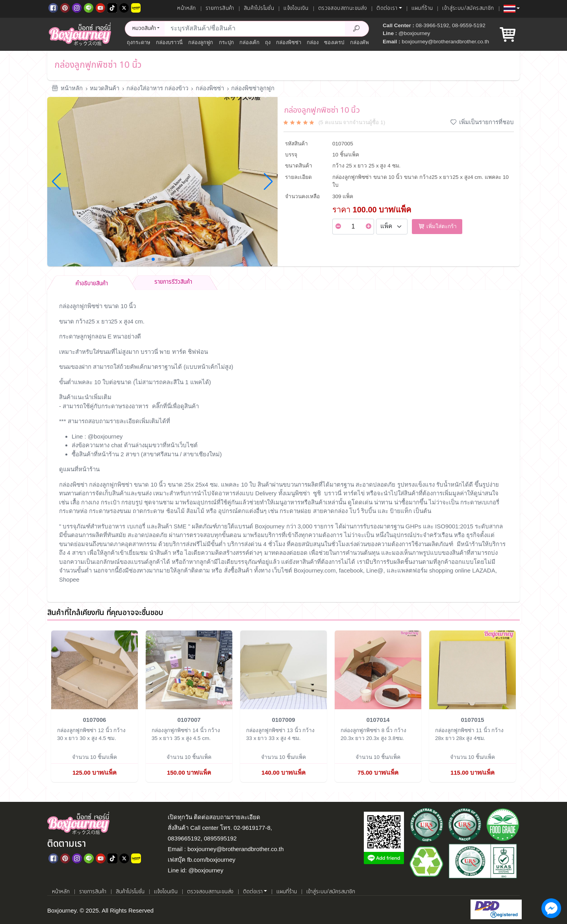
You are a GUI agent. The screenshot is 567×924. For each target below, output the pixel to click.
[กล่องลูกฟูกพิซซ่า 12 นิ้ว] (94, 669)
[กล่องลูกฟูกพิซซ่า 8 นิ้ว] (378, 669)
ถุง (268, 42)
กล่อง (313, 42)
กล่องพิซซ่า (289, 42)
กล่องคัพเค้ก (364, 42)
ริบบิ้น (369, 511)
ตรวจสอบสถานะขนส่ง (343, 8)
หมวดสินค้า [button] (144, 28)
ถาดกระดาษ (148, 511)
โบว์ (355, 511)
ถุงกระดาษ (139, 42)
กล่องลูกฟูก (201, 42)
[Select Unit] (392, 227)
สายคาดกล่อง (330, 511)
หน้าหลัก (186, 8)
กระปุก (226, 42)
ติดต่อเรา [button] (387, 8)
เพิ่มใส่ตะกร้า (437, 226)
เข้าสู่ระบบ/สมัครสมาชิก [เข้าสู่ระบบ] (468, 8)
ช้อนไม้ (175, 511)
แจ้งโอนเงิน (296, 8)
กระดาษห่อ (73, 511)
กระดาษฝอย (295, 511)
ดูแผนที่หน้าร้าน (79, 469)
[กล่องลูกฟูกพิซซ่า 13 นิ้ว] (283, 669)
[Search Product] (357, 29)
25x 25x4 (197, 484)
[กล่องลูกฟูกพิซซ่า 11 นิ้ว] (472, 669)
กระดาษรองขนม (110, 511)
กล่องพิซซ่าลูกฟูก (253, 88)
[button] (512, 9)
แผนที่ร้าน (422, 8)
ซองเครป (334, 42)
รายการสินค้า (220, 8)
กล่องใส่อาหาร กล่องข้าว (157, 88)
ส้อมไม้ (195, 511)
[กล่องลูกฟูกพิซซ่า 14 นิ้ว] (189, 669)
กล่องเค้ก (249, 42)
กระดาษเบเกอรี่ (480, 502)
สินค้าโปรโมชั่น (259, 8)
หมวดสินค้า (105, 88)
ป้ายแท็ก (401, 511)
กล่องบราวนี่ (169, 42)
